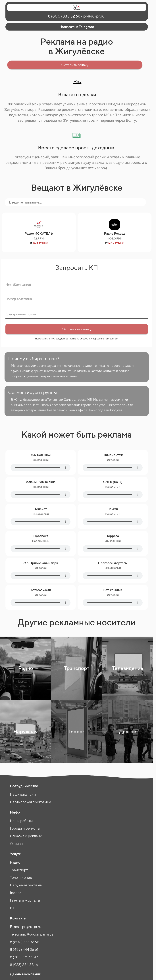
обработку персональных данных (99, 339)
